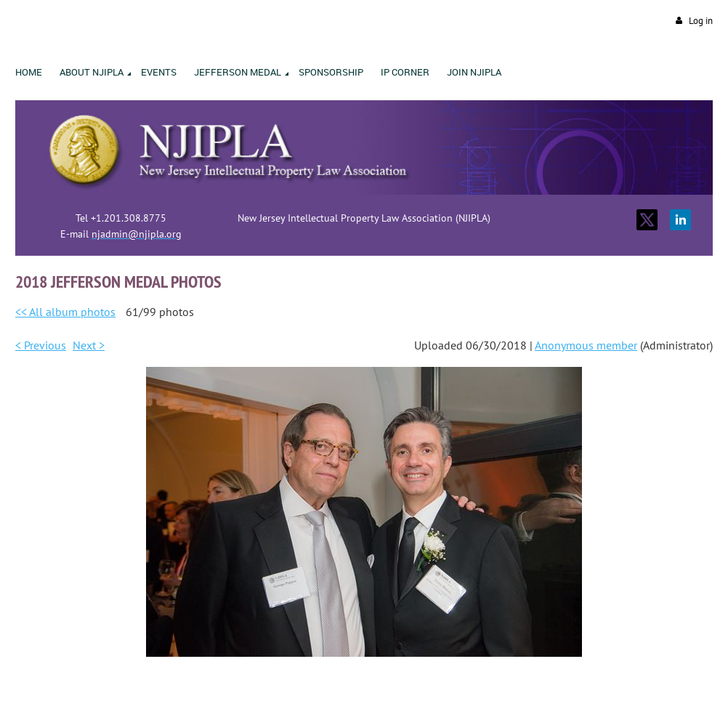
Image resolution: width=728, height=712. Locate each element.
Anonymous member (586, 345)
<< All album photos (65, 312)
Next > (89, 345)
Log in (701, 21)
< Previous (41, 345)
